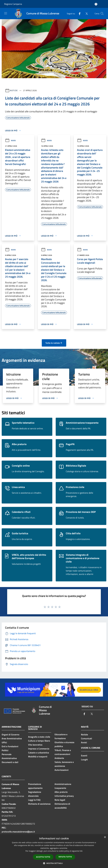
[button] (54, 863)
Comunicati (86, 738)
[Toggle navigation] (6, 13)
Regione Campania (13, 4)
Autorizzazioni (62, 770)
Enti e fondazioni (10, 746)
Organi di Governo (11, 735)
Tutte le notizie (54, 343)
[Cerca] (102, 14)
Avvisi (10, 140)
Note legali (60, 800)
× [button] (105, 837)
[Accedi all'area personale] (96, 4)
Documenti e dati (10, 762)
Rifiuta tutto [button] (65, 857)
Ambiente (59, 758)
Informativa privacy (64, 796)
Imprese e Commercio (39, 749)
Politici (5, 750)
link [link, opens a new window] (81, 851)
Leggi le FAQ (34, 800)
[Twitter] (85, 13)
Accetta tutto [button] (43, 857)
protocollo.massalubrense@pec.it (18, 832)
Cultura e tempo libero (39, 741)
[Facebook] (78, 13)
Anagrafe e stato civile (39, 737)
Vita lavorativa (35, 745)
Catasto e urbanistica (39, 753)
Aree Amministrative (12, 738)
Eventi (84, 756)
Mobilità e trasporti (38, 757)
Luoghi (84, 759)
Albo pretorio (61, 792)
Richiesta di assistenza (39, 804)
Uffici (4, 742)
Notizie (14, 90)
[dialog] (54, 851)
